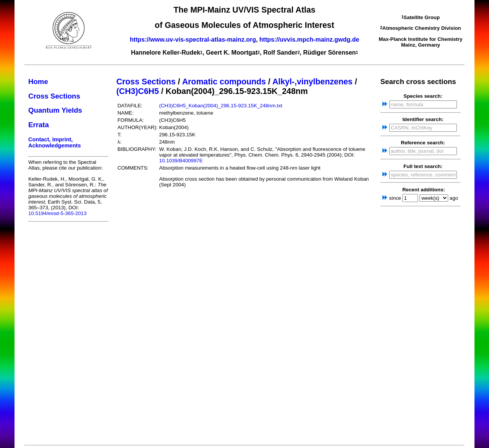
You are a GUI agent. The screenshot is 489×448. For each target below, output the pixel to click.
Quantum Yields (55, 110)
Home (38, 82)
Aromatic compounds (224, 82)
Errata (39, 125)
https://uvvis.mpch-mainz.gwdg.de (309, 40)
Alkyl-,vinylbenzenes (313, 82)
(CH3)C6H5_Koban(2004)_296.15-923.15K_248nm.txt (221, 106)
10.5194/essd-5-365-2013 (57, 213)
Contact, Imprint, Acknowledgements (55, 142)
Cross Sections (54, 96)
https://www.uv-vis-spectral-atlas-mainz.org (193, 40)
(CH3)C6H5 (137, 91)
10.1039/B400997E (181, 161)
